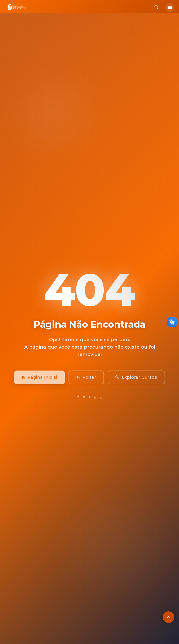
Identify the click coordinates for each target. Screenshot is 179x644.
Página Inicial (39, 380)
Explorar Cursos (136, 380)
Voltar (86, 380)
